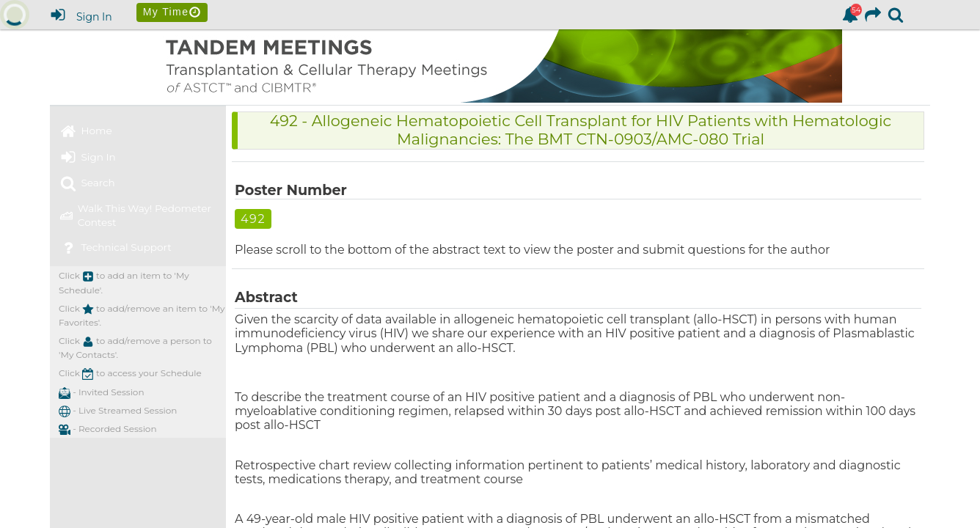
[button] (65, 411)
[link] (850, 15)
